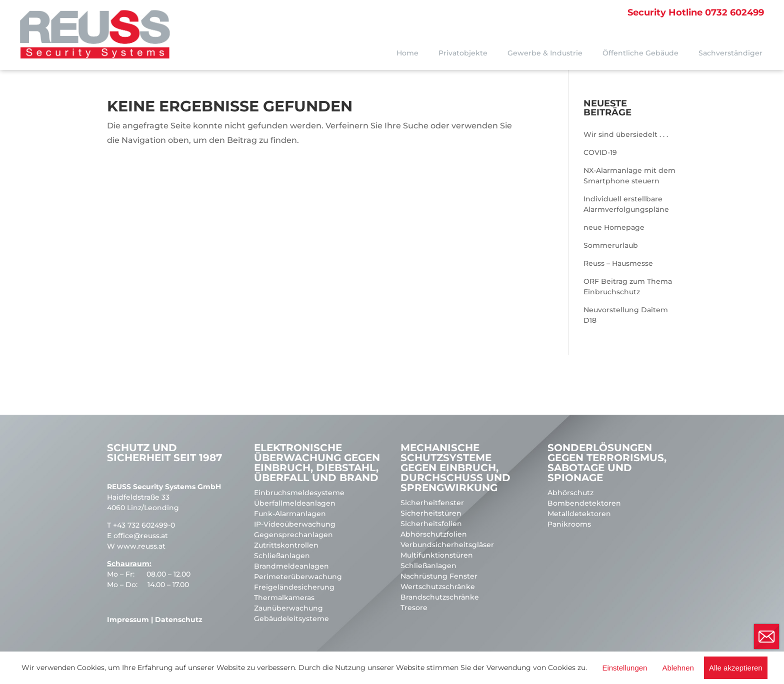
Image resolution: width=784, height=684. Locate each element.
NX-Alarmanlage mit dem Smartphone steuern (629, 176)
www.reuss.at (141, 546)
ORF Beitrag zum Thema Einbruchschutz (628, 287)
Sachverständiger (730, 53)
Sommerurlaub (611, 245)
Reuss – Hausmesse (618, 263)
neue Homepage (614, 227)
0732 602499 (696, 12)
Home (407, 53)
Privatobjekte (463, 53)
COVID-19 (600, 152)
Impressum (128, 620)
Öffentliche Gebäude (640, 53)
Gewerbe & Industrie (545, 53)
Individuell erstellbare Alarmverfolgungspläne (626, 204)
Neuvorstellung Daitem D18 (626, 315)
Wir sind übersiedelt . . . (626, 134)
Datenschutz (179, 620)
